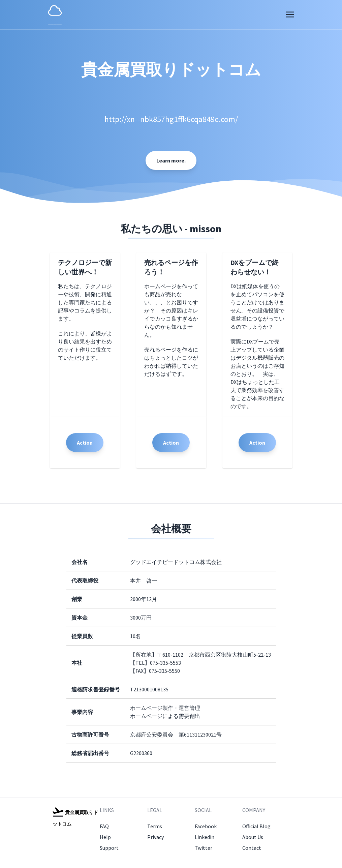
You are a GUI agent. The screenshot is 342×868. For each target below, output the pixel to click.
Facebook (206, 826)
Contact (252, 848)
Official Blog (256, 826)
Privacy (156, 837)
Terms (155, 826)
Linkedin (205, 837)
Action (85, 443)
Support (109, 848)
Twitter (204, 848)
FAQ (104, 826)
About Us (253, 837)
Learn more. (171, 160)
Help (105, 837)
